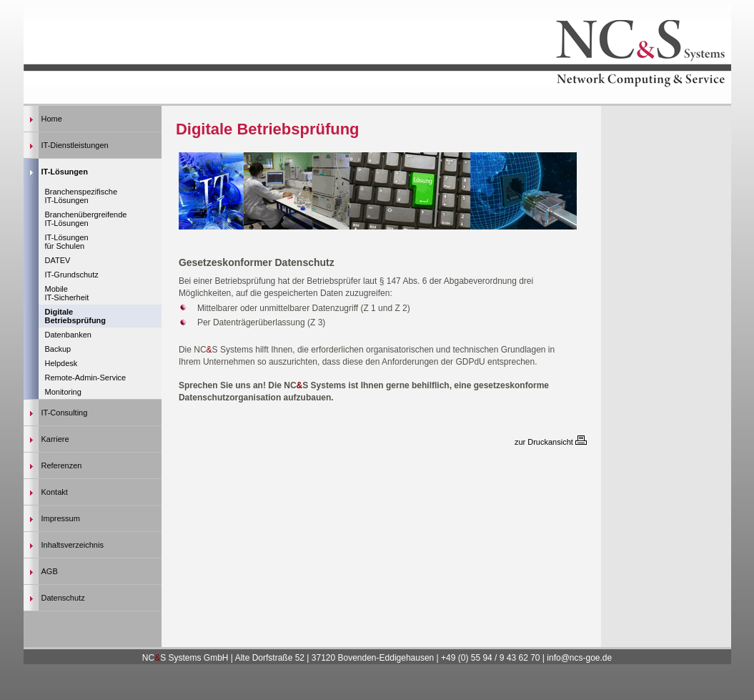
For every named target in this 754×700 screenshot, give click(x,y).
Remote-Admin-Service (86, 378)
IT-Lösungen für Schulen (67, 242)
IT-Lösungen (65, 172)
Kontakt (55, 492)
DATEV (58, 260)
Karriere (55, 439)
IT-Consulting (65, 413)
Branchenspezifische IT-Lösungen (81, 196)
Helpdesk (61, 363)
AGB (50, 571)
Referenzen (62, 465)
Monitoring (63, 392)
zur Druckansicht (551, 442)
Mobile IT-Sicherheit (67, 293)
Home (52, 119)
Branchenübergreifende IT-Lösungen (86, 219)
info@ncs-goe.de (578, 658)
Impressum (61, 518)
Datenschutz (63, 598)
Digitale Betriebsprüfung (76, 316)
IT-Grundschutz (72, 275)
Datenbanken (68, 335)
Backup (58, 349)
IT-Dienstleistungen (75, 145)
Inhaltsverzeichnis (73, 545)
